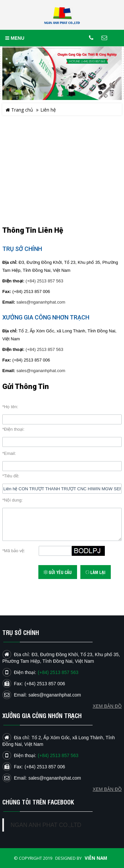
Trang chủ (19, 110)
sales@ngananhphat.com (41, 302)
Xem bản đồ (107, 789)
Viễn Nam (96, 858)
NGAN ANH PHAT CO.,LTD (46, 825)
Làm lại (96, 572)
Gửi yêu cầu (58, 572)
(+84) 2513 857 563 (44, 281)
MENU (15, 38)
